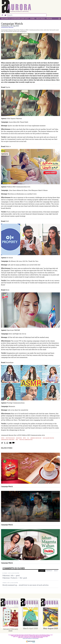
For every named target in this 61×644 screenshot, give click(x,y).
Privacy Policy (35, 638)
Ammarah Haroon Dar (36, 438)
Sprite (3, 438)
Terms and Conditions (27, 638)
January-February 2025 (10, 630)
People (49, 18)
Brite (24, 438)
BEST (56, 571)
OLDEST (42, 571)
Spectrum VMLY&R (10, 438)
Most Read (41, 18)
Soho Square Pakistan (48, 438)
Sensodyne (19, 438)
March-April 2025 (30, 628)
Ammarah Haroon (7, 27)
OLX (28, 438)
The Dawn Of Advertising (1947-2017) (15, 18)
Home (32, 18)
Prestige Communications (26, 440)
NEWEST (49, 571)
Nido (17, 440)
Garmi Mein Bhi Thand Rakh (8, 440)
